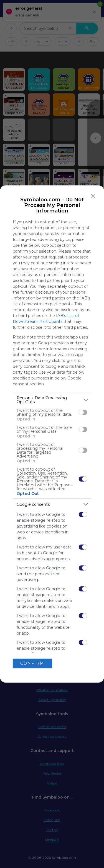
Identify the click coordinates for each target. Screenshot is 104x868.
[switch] (83, 412)
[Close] (93, 196)
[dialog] (52, 434)
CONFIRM (32, 663)
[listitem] (52, 400)
